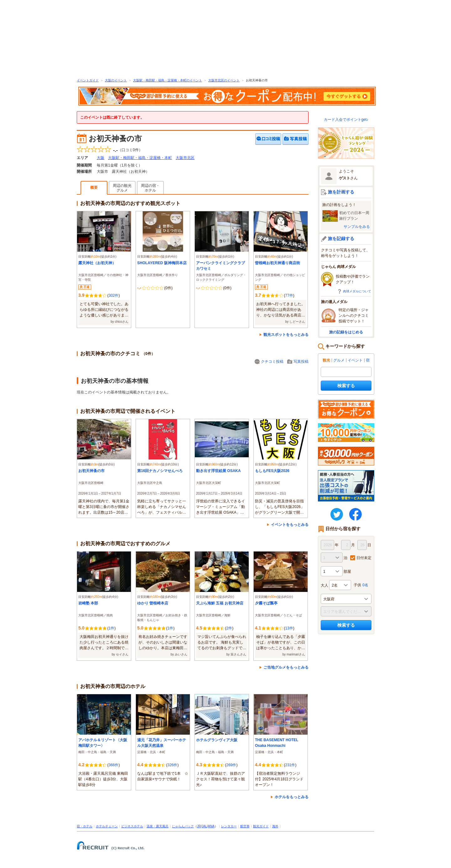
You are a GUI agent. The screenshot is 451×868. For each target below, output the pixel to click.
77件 (289, 295)
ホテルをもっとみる (292, 797)
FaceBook (355, 514)
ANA (211, 826)
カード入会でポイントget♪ (346, 120)
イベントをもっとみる (290, 525)
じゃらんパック (183, 826)
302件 (113, 295)
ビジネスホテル (132, 826)
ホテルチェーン (107, 826)
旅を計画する (341, 192)
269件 (231, 765)
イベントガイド (88, 80)
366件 (113, 765)
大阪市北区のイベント (224, 80)
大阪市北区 (185, 158)
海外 (275, 826)
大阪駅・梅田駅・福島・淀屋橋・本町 (140, 158)
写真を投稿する (295, 139)
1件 (111, 628)
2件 (229, 628)
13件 (289, 628)
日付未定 (364, 558)
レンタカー (229, 826)
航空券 (245, 826)
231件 (290, 765)
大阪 (101, 158)
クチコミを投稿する (268, 139)
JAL (204, 826)
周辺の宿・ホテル (150, 188)
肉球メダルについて (357, 291)
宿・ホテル (85, 826)
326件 (172, 765)
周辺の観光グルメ (122, 188)
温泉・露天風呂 (158, 826)
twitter (337, 514)
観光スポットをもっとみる (286, 335)
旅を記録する (341, 239)
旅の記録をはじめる (346, 332)
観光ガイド (261, 826)
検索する (346, 386)
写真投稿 (301, 362)
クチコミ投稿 (272, 362)
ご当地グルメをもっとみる (286, 667)
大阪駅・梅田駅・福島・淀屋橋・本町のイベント (168, 80)
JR (199, 826)
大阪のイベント (116, 80)
